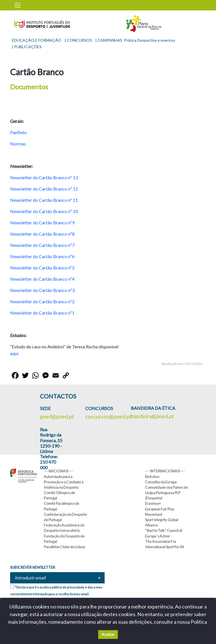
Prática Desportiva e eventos (150, 40)
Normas (18, 144)
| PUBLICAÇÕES (27, 47)
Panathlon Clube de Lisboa (64, 547)
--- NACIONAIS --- (58, 471)
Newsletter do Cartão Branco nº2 (42, 301)
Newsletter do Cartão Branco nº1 (42, 313)
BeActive (152, 477)
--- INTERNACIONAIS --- (165, 471)
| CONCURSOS (78, 40)
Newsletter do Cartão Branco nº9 (42, 223)
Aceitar (108, 634)
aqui (15, 353)
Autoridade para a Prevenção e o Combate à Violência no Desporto (64, 482)
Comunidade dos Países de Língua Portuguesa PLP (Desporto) (166, 493)
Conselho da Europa (161, 482)
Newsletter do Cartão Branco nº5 (42, 268)
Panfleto (18, 132)
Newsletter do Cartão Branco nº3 (42, 290)
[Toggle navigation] (18, 5)
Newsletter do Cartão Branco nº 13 (44, 177)
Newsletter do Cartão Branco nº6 (42, 256)
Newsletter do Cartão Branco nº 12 (44, 189)
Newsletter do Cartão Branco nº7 (42, 245)
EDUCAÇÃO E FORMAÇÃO (37, 40)
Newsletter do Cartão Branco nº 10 (44, 211)
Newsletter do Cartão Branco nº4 (42, 279)
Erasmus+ (153, 503)
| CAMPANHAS (109, 40)
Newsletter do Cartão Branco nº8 (42, 234)
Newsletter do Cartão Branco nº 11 (44, 200)
